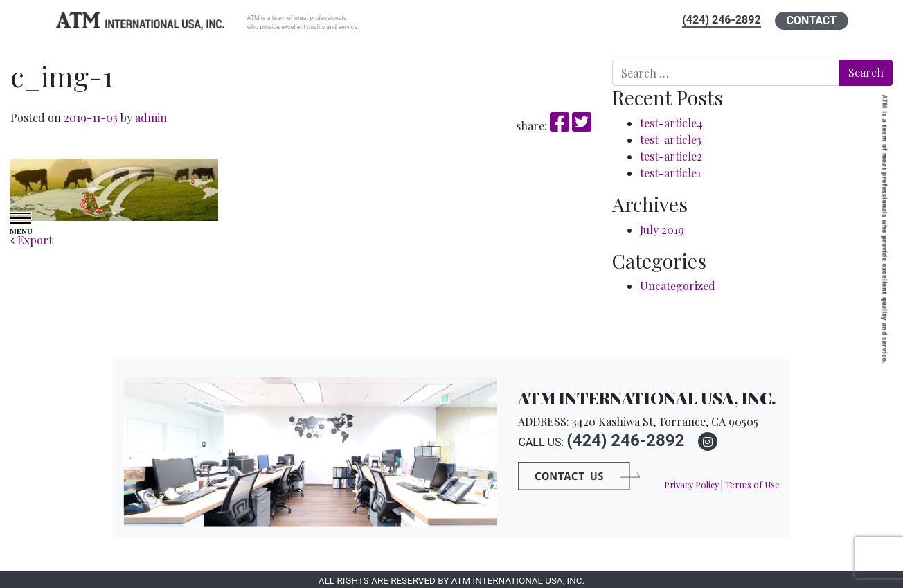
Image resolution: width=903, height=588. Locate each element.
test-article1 (670, 173)
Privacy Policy (691, 484)
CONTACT (812, 20)
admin (150, 117)
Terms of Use (752, 484)
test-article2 (671, 156)
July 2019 (662, 230)
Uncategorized (678, 286)
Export (32, 240)
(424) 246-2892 (721, 20)
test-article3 (671, 140)
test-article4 (671, 123)
